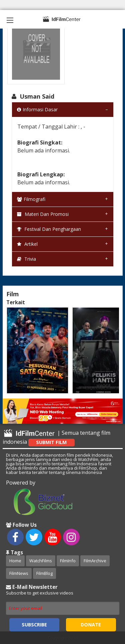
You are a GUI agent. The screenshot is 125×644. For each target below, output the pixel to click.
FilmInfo (68, 561)
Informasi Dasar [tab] (37, 109)
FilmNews (19, 573)
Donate (91, 625)
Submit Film (51, 442)
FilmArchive (95, 561)
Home (15, 561)
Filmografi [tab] (31, 199)
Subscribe (34, 625)
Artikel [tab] (27, 244)
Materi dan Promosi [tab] (43, 214)
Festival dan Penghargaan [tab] (49, 229)
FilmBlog (44, 573)
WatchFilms (41, 561)
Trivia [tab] (26, 259)
